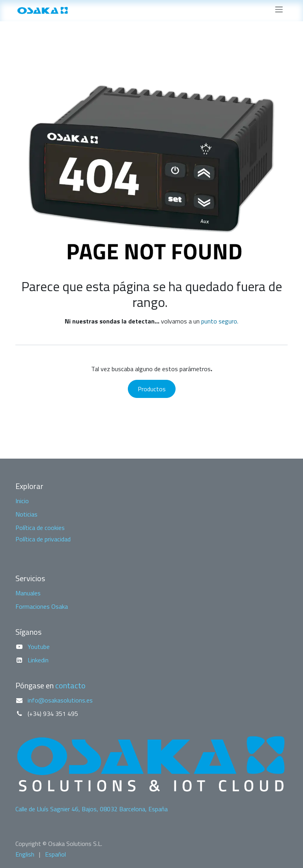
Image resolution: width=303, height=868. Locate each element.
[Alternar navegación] (279, 11)
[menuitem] (25, 854)
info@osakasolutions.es (60, 700)
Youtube (39, 647)
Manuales (28, 593)
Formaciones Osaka (42, 606)
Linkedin (38, 660)
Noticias (26, 514)
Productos (152, 389)
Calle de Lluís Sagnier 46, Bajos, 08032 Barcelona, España (92, 809)
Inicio (22, 501)
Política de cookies (40, 528)
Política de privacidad (43, 539)
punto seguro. (220, 321)
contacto (70, 685)
